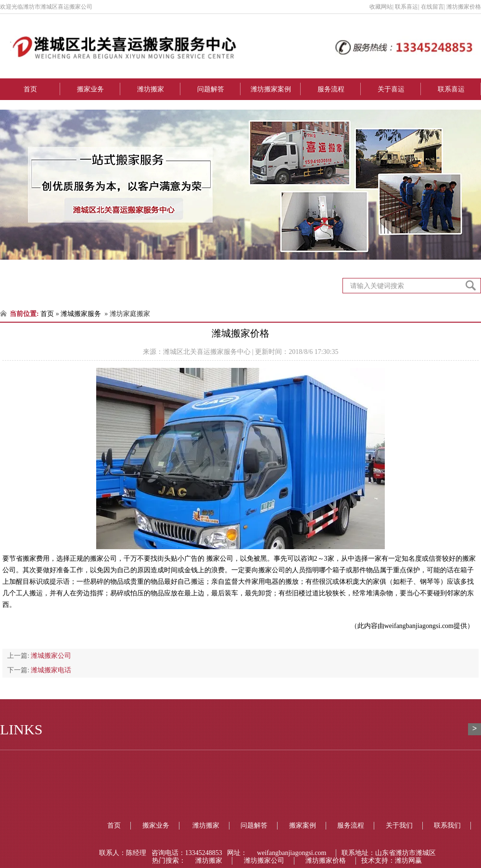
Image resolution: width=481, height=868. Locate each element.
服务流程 (331, 89)
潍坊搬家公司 (264, 861)
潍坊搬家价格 (326, 861)
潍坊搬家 (151, 89)
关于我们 (399, 825)
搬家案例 (303, 825)
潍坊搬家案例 (271, 89)
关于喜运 (391, 89)
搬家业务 (90, 89)
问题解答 (211, 89)
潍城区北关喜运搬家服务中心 (207, 352)
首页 (30, 89)
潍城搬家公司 (51, 656)
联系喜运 (451, 89)
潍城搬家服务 (81, 314)
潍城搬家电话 (51, 670)
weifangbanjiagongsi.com (419, 626)
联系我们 (447, 825)
